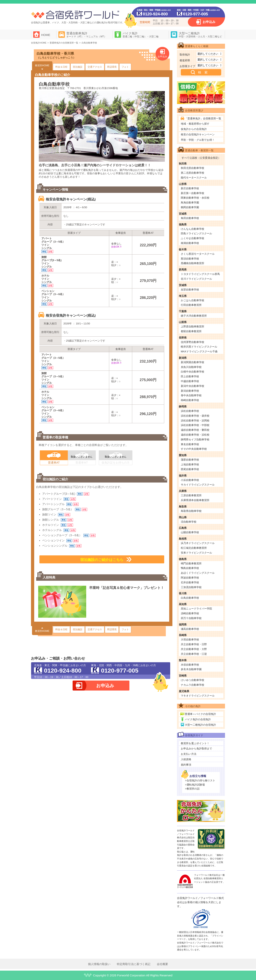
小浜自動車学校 (190, 480)
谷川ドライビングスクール (196, 279)
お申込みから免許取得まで (196, 749)
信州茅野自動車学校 (192, 342)
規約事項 (186, 765)
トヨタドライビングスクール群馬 (200, 274)
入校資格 (186, 759)
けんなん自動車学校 (192, 229)
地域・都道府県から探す (195, 124)
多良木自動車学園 (191, 669)
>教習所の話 (192, 789)
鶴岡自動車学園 (190, 207)
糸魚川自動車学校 (191, 367)
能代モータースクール (194, 178)
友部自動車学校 (190, 290)
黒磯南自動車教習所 (192, 263)
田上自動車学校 (190, 376)
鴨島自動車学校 (190, 568)
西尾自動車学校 (190, 469)
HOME (46, 35)
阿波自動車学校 (190, 578)
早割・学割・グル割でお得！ (198, 140)
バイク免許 (141, 35)
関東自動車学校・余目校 (195, 198)
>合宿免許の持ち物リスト (200, 780)
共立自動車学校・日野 (194, 644)
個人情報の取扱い (99, 964)
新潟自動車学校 (190, 391)
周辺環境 (112, 67)
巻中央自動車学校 (191, 395)
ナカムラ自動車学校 (192, 685)
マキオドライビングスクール (198, 696)
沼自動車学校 (189, 522)
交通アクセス (95, 67)
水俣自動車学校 (190, 665)
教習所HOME (42, 65)
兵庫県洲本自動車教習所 (195, 500)
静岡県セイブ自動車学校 (195, 439)
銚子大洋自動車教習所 (194, 316)
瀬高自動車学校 (190, 629)
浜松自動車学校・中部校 (195, 425)
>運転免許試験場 (195, 785)
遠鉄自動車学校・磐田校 (195, 430)
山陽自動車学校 (190, 532)
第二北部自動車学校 (192, 173)
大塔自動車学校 (190, 640)
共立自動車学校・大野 (194, 649)
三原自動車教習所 (191, 495)
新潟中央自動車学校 (192, 386)
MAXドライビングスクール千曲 (199, 351)
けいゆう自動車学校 (192, 680)
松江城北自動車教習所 (194, 548)
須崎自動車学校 (190, 613)
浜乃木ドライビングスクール (198, 543)
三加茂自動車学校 (191, 587)
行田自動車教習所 (191, 305)
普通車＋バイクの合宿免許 (200, 714)
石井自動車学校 (190, 582)
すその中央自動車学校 (194, 449)
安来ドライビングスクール (196, 553)
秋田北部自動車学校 (192, 168)
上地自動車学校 (190, 464)
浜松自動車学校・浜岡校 (195, 421)
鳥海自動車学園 (190, 203)
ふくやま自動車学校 (192, 238)
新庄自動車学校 (190, 188)
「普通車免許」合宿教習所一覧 (203, 118)
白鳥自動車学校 (190, 598)
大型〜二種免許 (200, 35)
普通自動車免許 (86, 35)
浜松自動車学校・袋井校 (195, 416)
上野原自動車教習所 (192, 327)
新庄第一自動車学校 (192, 193)
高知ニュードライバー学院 (196, 609)
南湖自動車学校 (190, 243)
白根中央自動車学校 (192, 372)
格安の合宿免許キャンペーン (198, 134)
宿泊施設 (78, 67)
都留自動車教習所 (191, 331)
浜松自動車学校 (190, 411)
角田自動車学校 (190, 218)
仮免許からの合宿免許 (194, 129)
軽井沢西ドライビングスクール (199, 347)
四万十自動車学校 (191, 618)
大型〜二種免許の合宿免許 (200, 725)
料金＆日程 (61, 67)
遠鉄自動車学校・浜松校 (195, 435)
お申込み (209, 22)
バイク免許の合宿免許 (198, 719)
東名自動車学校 (190, 444)
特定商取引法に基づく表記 (134, 964)
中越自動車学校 (190, 381)
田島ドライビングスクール (196, 233)
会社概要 (162, 964)
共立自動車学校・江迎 (194, 654)
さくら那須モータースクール (198, 254)
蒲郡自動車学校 (190, 460)
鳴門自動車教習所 (191, 563)
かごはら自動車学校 (192, 300)
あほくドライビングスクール (198, 573)
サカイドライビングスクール (198, 485)
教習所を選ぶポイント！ (195, 743)
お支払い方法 (189, 754)
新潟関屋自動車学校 (192, 362)
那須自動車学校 (190, 259)
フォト (125, 67)
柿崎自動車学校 (190, 400)
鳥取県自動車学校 (191, 511)
